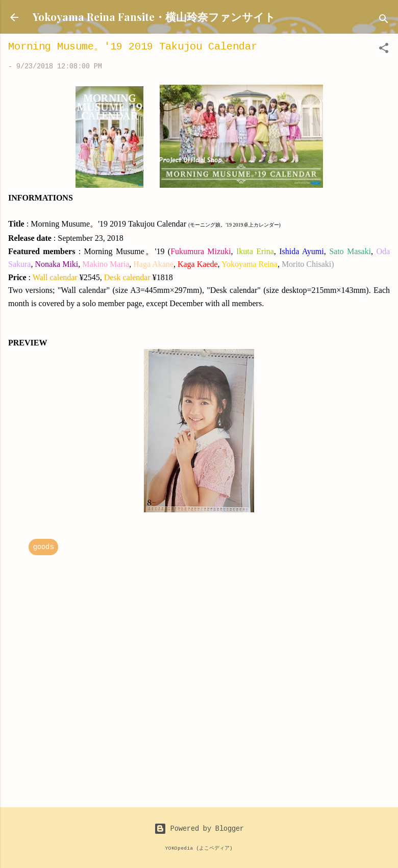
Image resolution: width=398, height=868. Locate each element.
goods (43, 547)
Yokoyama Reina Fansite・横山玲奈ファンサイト (154, 16)
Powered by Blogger (199, 829)
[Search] (384, 21)
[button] (384, 50)
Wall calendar (55, 277)
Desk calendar (127, 277)
